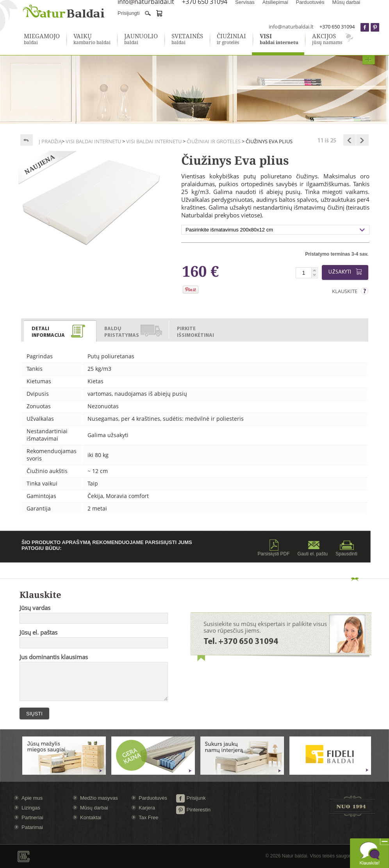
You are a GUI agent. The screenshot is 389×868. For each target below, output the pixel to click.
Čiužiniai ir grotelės (214, 141)
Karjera (147, 808)
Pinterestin (193, 810)
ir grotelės (231, 39)
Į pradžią (50, 141)
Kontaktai (91, 817)
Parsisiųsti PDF (274, 548)
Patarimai (32, 827)
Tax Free (149, 817)
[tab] (60, 330)
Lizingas (31, 808)
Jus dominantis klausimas (54, 657)
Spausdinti (346, 548)
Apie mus (32, 798)
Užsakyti (346, 272)
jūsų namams (327, 39)
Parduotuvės (153, 798)
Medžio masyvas (99, 798)
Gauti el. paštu (313, 548)
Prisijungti (128, 13)
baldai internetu (279, 39)
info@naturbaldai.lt (291, 27)
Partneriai (32, 817)
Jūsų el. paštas (38, 632)
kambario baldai (92, 39)
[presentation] (60, 331)
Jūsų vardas (35, 608)
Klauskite (345, 291)
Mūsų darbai (94, 808)
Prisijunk (191, 798)
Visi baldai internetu (93, 141)
